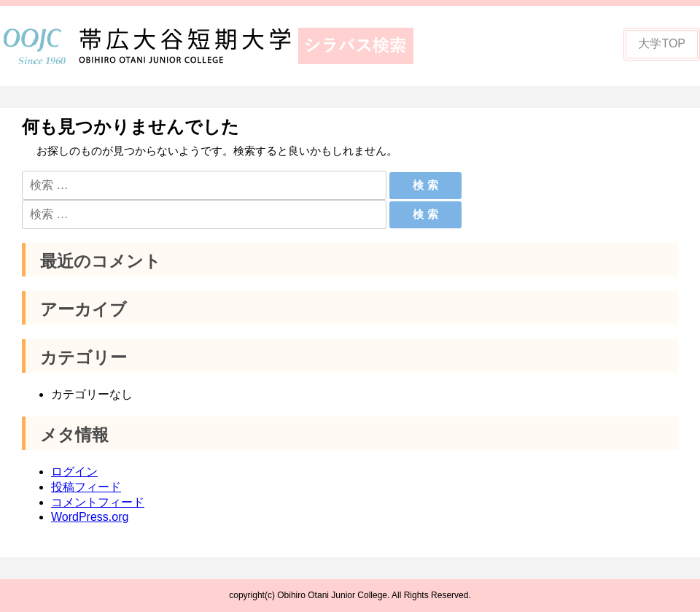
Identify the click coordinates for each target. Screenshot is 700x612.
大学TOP (662, 43)
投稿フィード (86, 487)
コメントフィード (98, 502)
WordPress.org (90, 517)
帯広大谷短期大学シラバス (219, 46)
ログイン (74, 472)
